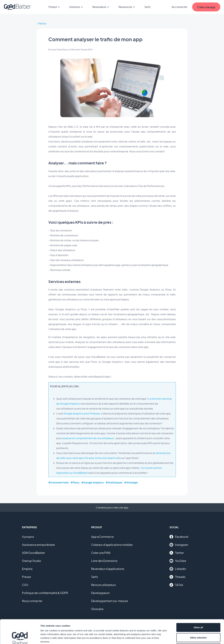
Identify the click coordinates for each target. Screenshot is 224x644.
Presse (26, 577)
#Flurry (75, 482)
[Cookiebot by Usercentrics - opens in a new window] (20, 638)
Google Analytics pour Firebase (82, 413)
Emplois (27, 569)
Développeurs (100, 593)
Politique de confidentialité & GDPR (45, 593)
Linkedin (178, 569)
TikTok (176, 585)
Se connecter (179, 7)
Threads (177, 577)
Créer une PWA (101, 553)
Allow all (198, 603)
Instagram (179, 545)
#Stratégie (131, 482)
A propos (28, 537)
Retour (42, 23)
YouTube (178, 561)
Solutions (77, 7)
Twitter (177, 553)
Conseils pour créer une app (112, 507)
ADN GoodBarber (33, 553)
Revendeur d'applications (108, 569)
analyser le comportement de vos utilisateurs (88, 438)
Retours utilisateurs (103, 585)
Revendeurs (101, 7)
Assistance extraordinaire (38, 545)
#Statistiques (114, 482)
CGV (25, 585)
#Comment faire (59, 482)
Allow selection (198, 614)
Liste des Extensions (104, 561)
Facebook (179, 537)
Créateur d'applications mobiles (112, 545)
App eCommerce (102, 537)
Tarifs (147, 7)
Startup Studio (32, 561)
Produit (55, 7)
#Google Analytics (93, 482)
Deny (198, 624)
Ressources (127, 7)
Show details (162, 638)
